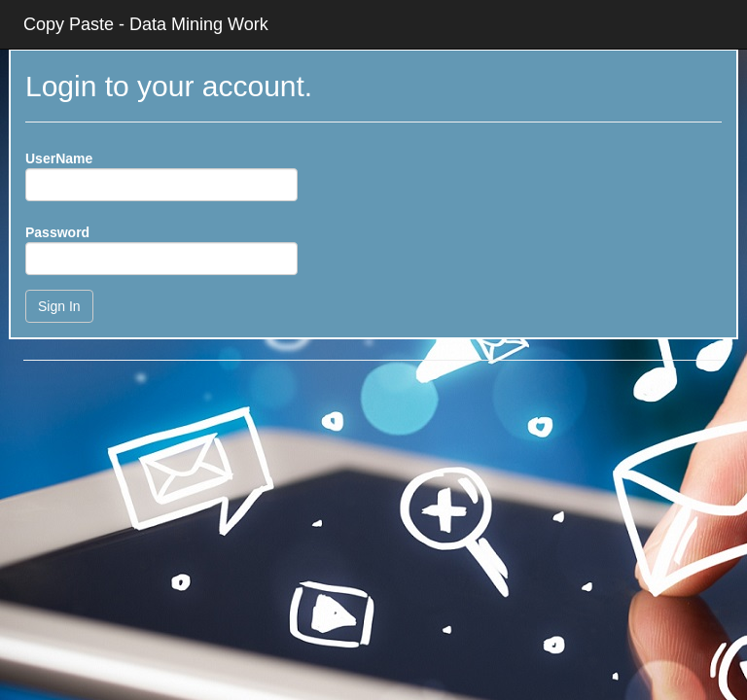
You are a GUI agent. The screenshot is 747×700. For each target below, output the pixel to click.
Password (57, 232)
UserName (59, 158)
